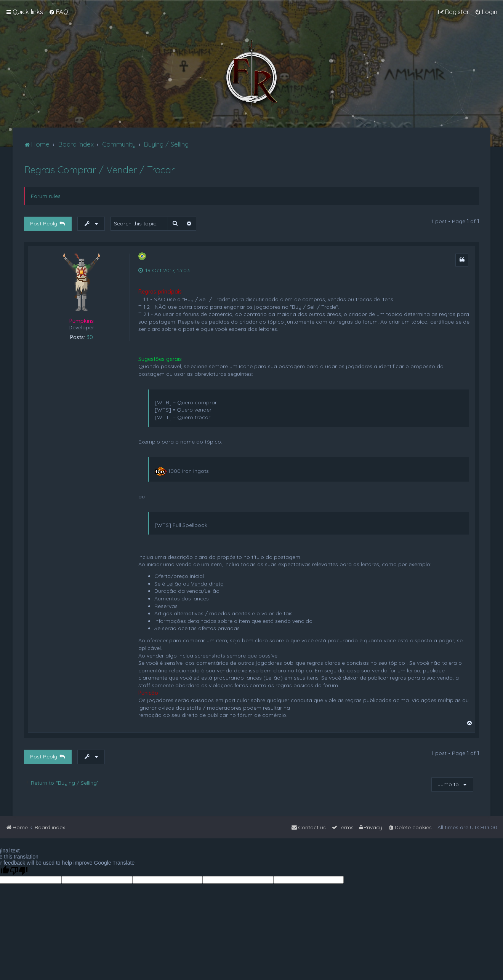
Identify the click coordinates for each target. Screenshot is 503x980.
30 (90, 338)
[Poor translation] (19, 871)
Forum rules (46, 196)
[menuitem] (58, 12)
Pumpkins (82, 321)
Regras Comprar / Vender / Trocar (99, 170)
